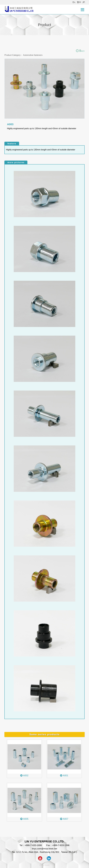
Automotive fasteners (33, 55)
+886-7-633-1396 (61, 845)
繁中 (79, 2)
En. (74, 2)
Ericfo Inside (45, 865)
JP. (84, 2)
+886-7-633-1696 (33, 845)
